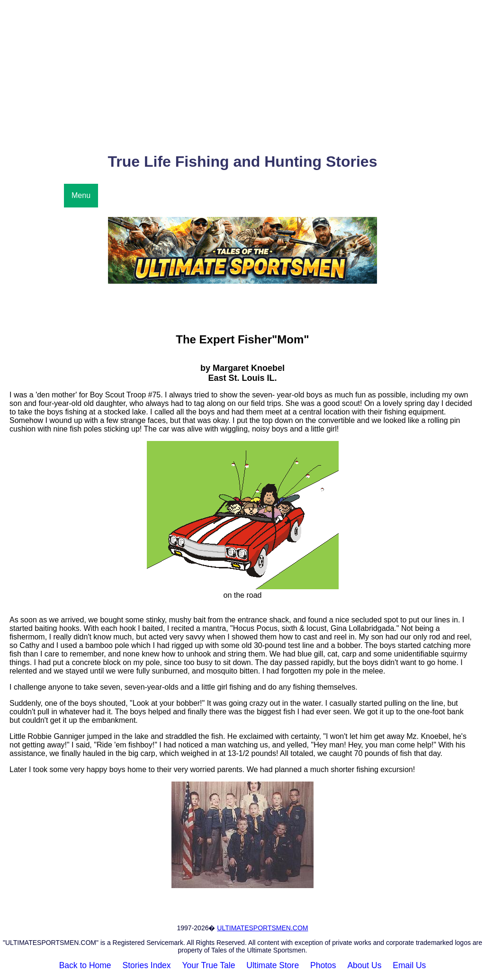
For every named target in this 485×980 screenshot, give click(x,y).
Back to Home (85, 965)
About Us (364, 965)
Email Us (409, 965)
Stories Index (146, 965)
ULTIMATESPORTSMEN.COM (262, 928)
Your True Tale (209, 965)
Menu (81, 195)
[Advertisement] (242, 76)
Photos (323, 965)
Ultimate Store (273, 965)
